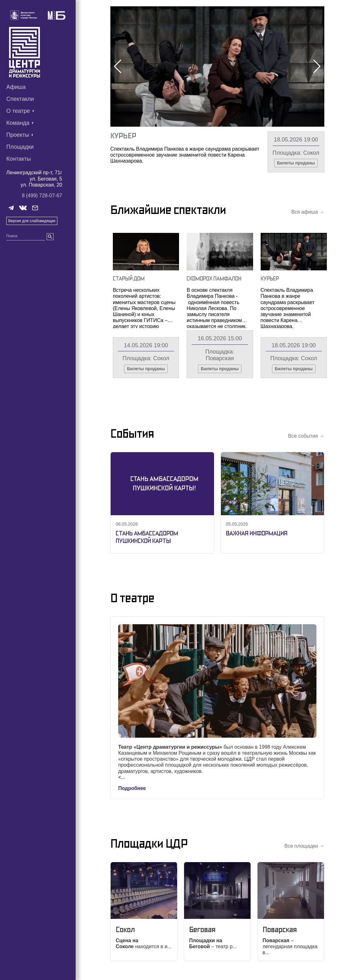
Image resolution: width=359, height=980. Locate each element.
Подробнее (132, 788)
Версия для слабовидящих (32, 221)
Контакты (19, 159)
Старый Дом (129, 278)
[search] (50, 237)
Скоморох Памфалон (214, 278)
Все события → (306, 436)
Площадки (20, 147)
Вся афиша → (308, 212)
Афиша (16, 87)
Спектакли (20, 99)
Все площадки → (304, 846)
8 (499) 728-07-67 (42, 196)
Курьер (123, 136)
